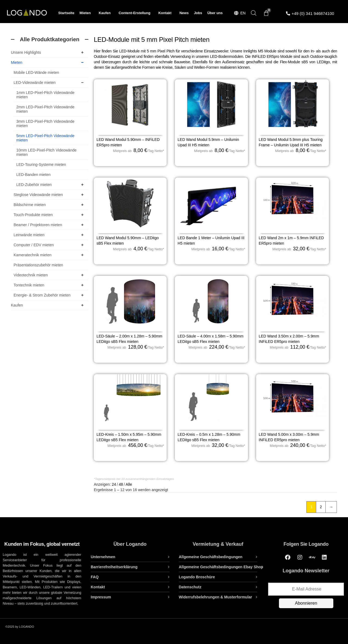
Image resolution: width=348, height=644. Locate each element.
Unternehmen (103, 557)
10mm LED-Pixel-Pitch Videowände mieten (46, 152)
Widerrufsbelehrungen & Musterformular (216, 597)
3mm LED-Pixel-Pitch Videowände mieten (45, 124)
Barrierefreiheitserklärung (114, 567)
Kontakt (166, 13)
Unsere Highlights (48, 52)
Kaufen (106, 13)
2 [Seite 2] (321, 507)
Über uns (215, 13)
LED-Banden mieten (33, 175)
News (184, 13)
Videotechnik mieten (50, 275)
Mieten (87, 13)
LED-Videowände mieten (50, 83)
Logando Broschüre (197, 577)
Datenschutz (190, 587)
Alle (129, 484)
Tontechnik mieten (50, 285)
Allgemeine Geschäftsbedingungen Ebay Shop (221, 567)
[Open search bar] (254, 13)
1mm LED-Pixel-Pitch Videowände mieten (45, 95)
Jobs (198, 13)
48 (121, 484)
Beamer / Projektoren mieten (50, 225)
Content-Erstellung (136, 13)
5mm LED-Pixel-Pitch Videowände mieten (45, 138)
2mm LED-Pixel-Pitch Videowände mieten (45, 109)
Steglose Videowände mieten (50, 195)
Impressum (101, 597)
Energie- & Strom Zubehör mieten (50, 295)
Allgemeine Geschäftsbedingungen (211, 557)
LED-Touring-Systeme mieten (41, 165)
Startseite (66, 13)
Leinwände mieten (50, 235)
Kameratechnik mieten (50, 255)
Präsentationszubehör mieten (38, 265)
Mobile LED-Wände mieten (36, 72)
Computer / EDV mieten (50, 245)
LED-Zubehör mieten (51, 185)
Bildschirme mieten (50, 205)
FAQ (95, 577)
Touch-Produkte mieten (50, 215)
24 (114, 484)
